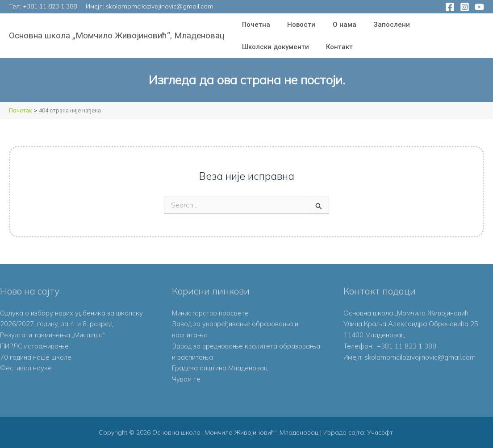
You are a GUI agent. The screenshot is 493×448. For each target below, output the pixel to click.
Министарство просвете (210, 313)
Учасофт (380, 432)
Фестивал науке (26, 368)
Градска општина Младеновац (220, 368)
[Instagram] (465, 7)
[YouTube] (479, 7)
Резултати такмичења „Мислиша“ (53, 335)
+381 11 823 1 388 (50, 6)
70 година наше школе (36, 357)
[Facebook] (450, 7)
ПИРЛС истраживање (35, 346)
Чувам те (186, 379)
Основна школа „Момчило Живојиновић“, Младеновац (117, 35)
